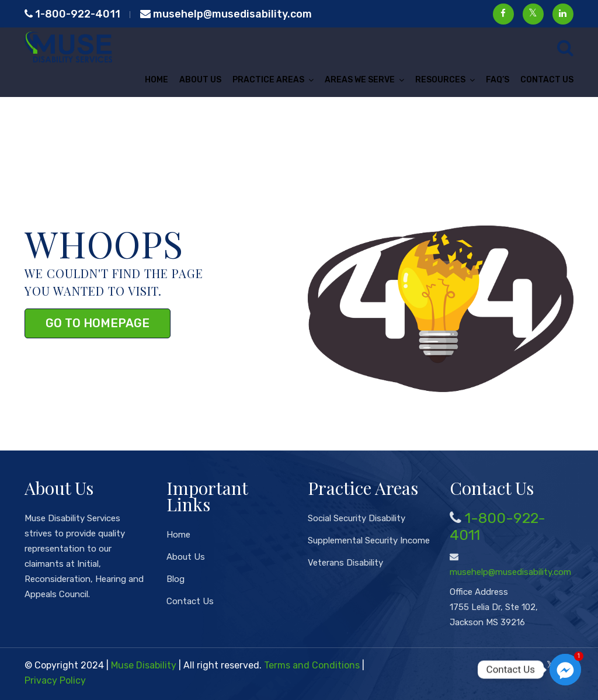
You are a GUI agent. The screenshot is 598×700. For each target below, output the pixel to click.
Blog (175, 579)
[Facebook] (532, 665)
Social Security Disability (357, 518)
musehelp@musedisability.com (226, 14)
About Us (200, 80)
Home (157, 80)
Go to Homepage (98, 323)
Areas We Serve (360, 80)
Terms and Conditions (312, 665)
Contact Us (547, 80)
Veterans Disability (345, 563)
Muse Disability (144, 665)
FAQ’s (498, 80)
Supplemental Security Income (369, 540)
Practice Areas (268, 80)
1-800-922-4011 (72, 14)
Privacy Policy (55, 680)
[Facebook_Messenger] (565, 670)
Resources (440, 80)
